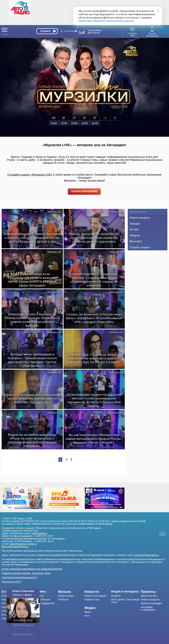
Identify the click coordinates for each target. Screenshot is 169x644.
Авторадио (148, 608)
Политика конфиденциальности (19, 577)
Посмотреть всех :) (23, 634)
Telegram (135, 235)
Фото (87, 616)
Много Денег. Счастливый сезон (125, 601)
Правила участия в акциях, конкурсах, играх (26, 573)
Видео (88, 612)
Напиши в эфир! (23, 620)
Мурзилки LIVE (54, 212)
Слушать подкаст (140, 247)
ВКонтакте (136, 241)
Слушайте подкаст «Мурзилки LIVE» (30, 175)
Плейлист (63, 600)
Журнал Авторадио (151, 603)
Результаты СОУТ (11, 582)
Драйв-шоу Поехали (39, 600)
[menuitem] (43, 591)
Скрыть (35, 587)
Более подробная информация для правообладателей (32, 569)
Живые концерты (140, 218)
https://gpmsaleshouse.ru (15, 546)
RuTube (134, 230)
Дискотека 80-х (149, 596)
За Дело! (116, 596)
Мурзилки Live (138, 212)
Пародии (135, 224)
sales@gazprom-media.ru (23, 544)
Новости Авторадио (95, 596)
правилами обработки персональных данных (106, 21)
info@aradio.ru (40, 533)
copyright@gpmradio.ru (147, 555)
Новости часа (92, 600)
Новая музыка (66, 596)
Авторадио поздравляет (41, 603)
